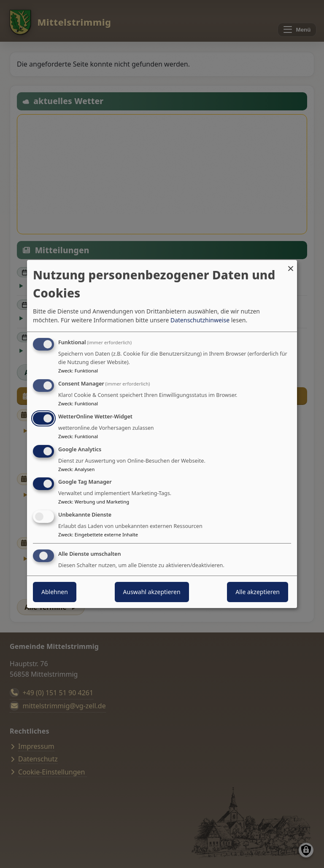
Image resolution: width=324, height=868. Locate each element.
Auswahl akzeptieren (152, 592)
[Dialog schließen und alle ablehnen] (291, 265)
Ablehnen (55, 592)
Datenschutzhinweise (200, 320)
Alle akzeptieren (258, 592)
